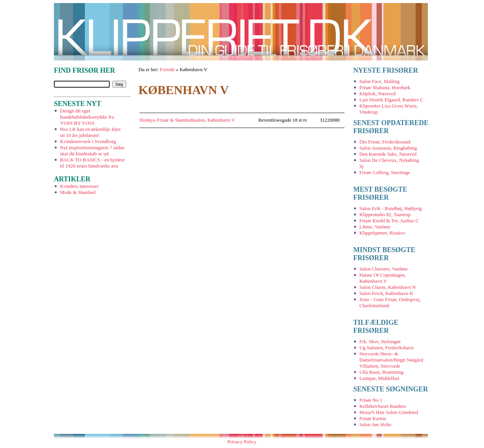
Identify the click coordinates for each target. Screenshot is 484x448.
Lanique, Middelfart (379, 378)
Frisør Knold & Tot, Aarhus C (389, 221)
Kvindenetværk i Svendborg (88, 141)
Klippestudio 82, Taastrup (385, 214)
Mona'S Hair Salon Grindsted (389, 412)
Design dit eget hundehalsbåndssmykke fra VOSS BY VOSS (87, 117)
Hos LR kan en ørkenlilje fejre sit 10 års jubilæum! (90, 132)
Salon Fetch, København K (386, 293)
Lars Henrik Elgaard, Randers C (391, 100)
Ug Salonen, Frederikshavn (387, 348)
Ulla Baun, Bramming (381, 372)
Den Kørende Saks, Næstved (388, 154)
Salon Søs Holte (375, 424)
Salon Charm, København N (387, 287)
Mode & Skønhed (78, 192)
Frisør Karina (373, 418)
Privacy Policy (242, 442)
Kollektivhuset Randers (383, 406)
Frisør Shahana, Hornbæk (385, 87)
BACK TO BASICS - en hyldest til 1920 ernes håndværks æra (92, 163)
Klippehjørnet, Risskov (382, 233)
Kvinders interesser (79, 186)
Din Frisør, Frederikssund (385, 142)
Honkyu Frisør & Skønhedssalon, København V (187, 120)
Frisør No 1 (371, 400)
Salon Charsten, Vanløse (384, 269)
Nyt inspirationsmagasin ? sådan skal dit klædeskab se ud (92, 151)
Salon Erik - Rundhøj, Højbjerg (391, 208)
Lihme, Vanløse (375, 227)
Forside (167, 69)
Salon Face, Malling (379, 81)
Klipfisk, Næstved (378, 94)
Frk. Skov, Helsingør (380, 341)
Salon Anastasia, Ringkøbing (388, 148)
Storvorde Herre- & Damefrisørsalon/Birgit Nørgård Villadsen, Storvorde (391, 360)
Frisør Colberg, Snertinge (385, 172)
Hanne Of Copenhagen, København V (383, 278)
